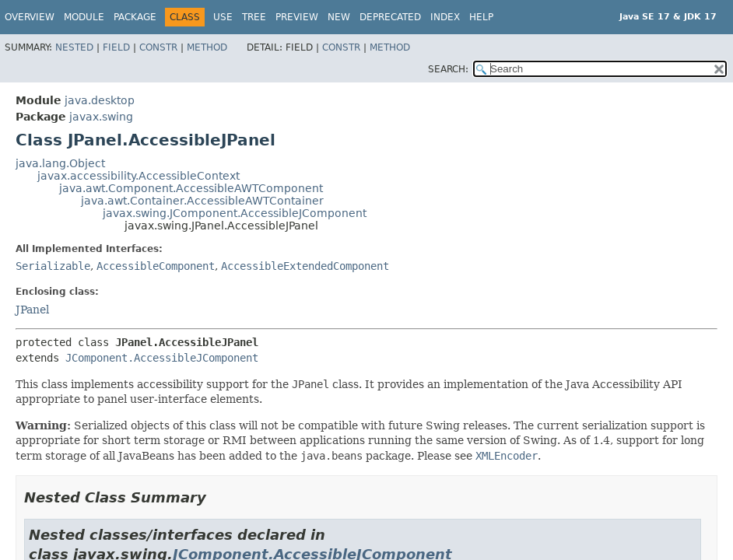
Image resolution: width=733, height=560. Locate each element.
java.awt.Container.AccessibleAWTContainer (202, 201)
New (339, 17)
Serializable (53, 266)
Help (481, 17)
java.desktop (100, 100)
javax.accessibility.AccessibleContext (139, 176)
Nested (74, 47)
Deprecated (390, 17)
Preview (297, 17)
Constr (158, 47)
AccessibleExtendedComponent (305, 266)
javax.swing (101, 117)
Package (135, 17)
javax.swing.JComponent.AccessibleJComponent (235, 213)
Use (223, 17)
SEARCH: (448, 69)
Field (116, 47)
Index (445, 17)
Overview (30, 17)
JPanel (32, 310)
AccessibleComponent (156, 266)
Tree (254, 17)
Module (84, 17)
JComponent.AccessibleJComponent (162, 358)
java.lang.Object (60, 163)
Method (207, 47)
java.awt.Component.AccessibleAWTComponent (191, 188)
